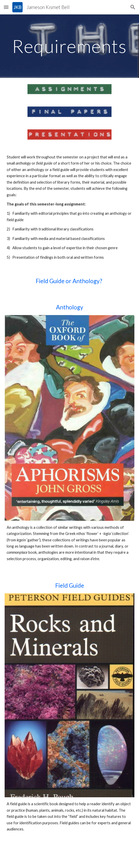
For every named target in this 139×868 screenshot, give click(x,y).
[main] (69, 46)
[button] (6, 7)
